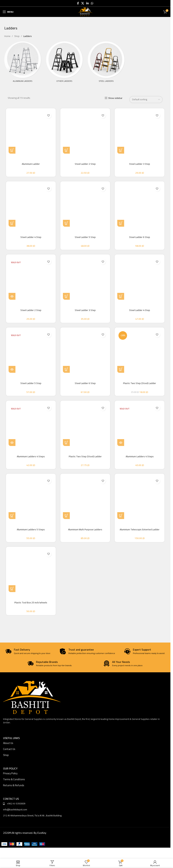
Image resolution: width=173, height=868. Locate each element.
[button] (67, 150)
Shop (17, 36)
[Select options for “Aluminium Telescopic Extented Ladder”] (121, 518)
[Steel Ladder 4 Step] (31, 206)
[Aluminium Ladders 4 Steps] (31, 426)
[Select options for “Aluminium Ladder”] (12, 150)
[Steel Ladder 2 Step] (85, 132)
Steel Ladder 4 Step (31, 237)
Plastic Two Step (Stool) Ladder (140, 385)
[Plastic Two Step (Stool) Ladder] (140, 353)
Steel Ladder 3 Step (140, 164)
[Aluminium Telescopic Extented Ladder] (140, 500)
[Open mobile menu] (8, 12)
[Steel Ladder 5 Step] (85, 206)
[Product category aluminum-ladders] (23, 65)
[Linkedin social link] (87, 3)
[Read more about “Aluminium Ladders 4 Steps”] (12, 444)
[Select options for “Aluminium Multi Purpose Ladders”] (67, 518)
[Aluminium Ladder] (31, 132)
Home (7, 36)
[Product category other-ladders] (64, 65)
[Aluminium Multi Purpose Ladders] (85, 500)
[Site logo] (85, 12)
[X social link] (83, 3)
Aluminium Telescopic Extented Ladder (140, 532)
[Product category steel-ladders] (106, 65)
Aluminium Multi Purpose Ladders (85, 532)
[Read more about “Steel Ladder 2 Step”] (12, 297)
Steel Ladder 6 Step (140, 237)
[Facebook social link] (78, 3)
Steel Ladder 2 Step (85, 164)
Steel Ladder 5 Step (85, 237)
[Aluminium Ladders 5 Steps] (31, 500)
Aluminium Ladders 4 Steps (31, 458)
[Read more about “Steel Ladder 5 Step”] (12, 371)
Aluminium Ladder (31, 164)
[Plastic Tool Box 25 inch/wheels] (31, 574)
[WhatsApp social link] (92, 3)
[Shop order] (146, 100)
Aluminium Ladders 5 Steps (31, 532)
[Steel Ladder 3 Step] (140, 132)
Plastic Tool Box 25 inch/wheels (31, 605)
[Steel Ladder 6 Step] (140, 206)
